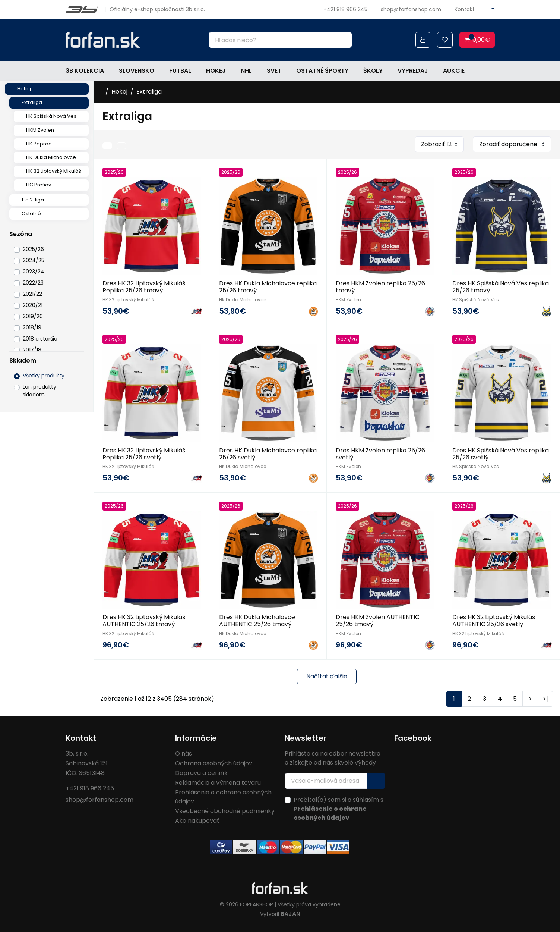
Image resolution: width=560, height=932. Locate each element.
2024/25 (34, 260)
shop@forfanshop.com (411, 9)
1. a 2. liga (33, 200)
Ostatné (31, 214)
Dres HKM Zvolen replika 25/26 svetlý (380, 454)
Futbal (180, 71)
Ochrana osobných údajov (214, 763)
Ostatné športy (322, 71)
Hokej (216, 71)
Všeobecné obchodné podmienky (225, 811)
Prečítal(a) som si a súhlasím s (338, 809)
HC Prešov (39, 185)
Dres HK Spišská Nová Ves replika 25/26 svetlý (501, 454)
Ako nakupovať (197, 821)
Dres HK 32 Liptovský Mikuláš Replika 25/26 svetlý (144, 454)
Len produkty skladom (39, 391)
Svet (274, 71)
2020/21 (33, 305)
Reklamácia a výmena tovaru (218, 783)
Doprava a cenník (201, 773)
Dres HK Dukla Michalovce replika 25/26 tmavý (268, 287)
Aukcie (454, 71)
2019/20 (33, 316)
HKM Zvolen (40, 130)
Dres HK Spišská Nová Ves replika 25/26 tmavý (501, 287)
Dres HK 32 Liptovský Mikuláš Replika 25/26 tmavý (144, 287)
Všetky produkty (44, 376)
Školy (373, 71)
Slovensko (137, 71)
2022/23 (33, 283)
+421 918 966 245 (345, 9)
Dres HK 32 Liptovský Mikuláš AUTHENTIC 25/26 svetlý (494, 621)
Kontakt (465, 9)
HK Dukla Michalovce (51, 157)
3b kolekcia (85, 71)
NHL (246, 71)
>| (545, 699)
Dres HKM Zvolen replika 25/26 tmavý (380, 287)
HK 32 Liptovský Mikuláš (54, 171)
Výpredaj (413, 71)
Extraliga (32, 102)
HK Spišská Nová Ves (51, 116)
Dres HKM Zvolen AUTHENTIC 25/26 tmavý (378, 621)
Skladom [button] (23, 360)
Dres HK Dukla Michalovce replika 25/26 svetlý (268, 454)
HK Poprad (39, 144)
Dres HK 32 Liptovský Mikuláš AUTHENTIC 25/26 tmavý (144, 621)
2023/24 (34, 272)
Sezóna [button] (21, 234)
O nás (183, 754)
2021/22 (32, 294)
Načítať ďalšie (327, 676)
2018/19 (32, 327)
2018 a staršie (40, 339)
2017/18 (32, 350)
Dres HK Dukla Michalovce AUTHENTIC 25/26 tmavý (257, 621)
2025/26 (33, 249)
